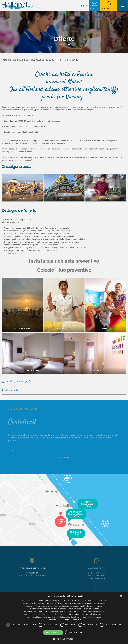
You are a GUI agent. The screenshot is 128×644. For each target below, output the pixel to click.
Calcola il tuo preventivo (64, 270)
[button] (64, 639)
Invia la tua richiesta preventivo (64, 261)
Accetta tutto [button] (53, 633)
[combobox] (121, 596)
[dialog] (64, 618)
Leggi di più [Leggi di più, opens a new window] (78, 620)
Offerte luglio (12, 390)
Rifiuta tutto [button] (75, 633)
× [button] (125, 596)
